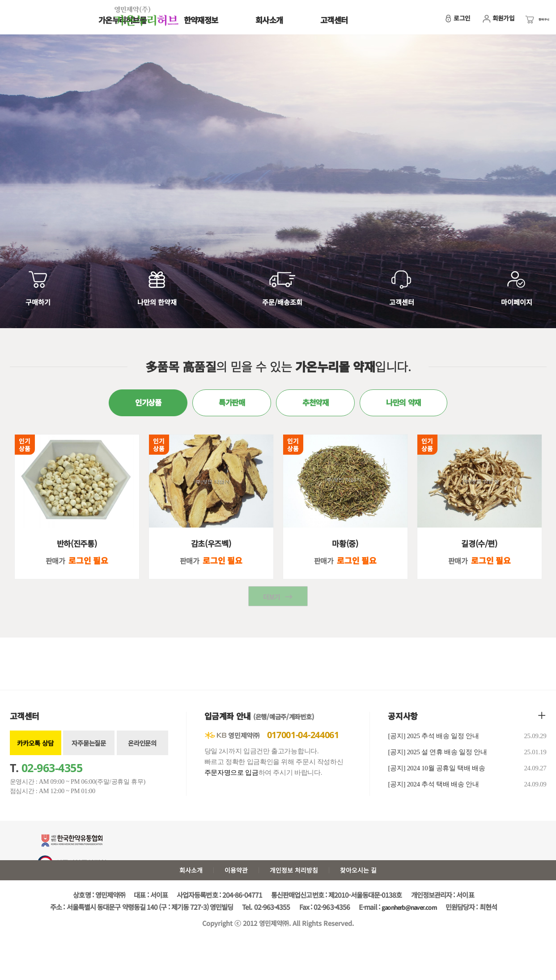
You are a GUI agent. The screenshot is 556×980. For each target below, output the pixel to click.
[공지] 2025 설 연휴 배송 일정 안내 (467, 766)
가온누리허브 (44, 19)
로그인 (441, 22)
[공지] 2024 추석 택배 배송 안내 (467, 798)
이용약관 (233, 885)
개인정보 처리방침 (296, 885)
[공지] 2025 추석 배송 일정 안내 (467, 750)
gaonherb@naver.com (409, 924)
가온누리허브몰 (122, 20)
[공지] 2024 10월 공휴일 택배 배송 (467, 782)
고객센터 (334, 20)
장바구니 (528, 22)
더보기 (272, 610)
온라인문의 (142, 756)
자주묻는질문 (89, 756)
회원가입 (483, 22)
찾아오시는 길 (367, 885)
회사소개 (269, 20)
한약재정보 (201, 20)
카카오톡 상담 (35, 756)
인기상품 (25, 452)
